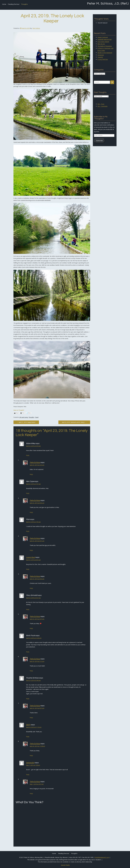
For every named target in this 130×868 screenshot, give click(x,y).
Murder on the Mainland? (105, 53)
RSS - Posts (101, 104)
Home (4, 4)
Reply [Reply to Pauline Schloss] (28, 699)
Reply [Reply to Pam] (28, 531)
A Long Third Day (103, 59)
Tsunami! (100, 57)
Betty (28, 725)
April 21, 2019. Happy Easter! (26, 422)
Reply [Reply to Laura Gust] (28, 569)
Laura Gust (31, 557)
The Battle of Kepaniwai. (105, 46)
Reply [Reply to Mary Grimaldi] (28, 609)
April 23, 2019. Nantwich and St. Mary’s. (74, 422)
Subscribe (99, 141)
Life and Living (24, 417)
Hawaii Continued (103, 37)
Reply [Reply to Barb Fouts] (28, 652)
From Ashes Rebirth (103, 42)
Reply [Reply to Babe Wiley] (28, 455)
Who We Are (101, 44)
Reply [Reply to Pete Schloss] (31, 474)
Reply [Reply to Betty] (28, 737)
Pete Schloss (36, 28)
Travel (37, 417)
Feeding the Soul (14, 4)
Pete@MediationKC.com (102, 857)
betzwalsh (30, 763)
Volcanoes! (101, 55)
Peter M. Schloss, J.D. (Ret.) (108, 4)
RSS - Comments (103, 106)
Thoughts (24, 4)
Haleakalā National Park (105, 39)
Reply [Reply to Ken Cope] (28, 493)
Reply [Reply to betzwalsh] (28, 775)
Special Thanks (65, 865)
